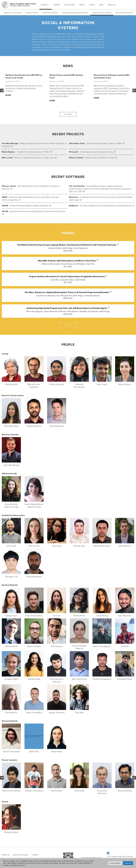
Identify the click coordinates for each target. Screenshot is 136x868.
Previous (2, 90)
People (82, 5)
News (101, 5)
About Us (112, 5)
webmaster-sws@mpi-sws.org (91, 858)
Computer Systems (32, 13)
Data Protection (20, 855)
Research (45, 5)
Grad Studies (70, 5)
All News (68, 114)
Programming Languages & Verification (75, 13)
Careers (56, 5)
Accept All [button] (128, 863)
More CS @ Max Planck (123, 13)
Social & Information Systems (102, 13)
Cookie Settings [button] (115, 863)
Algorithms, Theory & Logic (12, 13)
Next (134, 90)
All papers (68, 325)
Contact (35, 855)
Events (92, 5)
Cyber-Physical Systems (50, 13)
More (8, 95)
